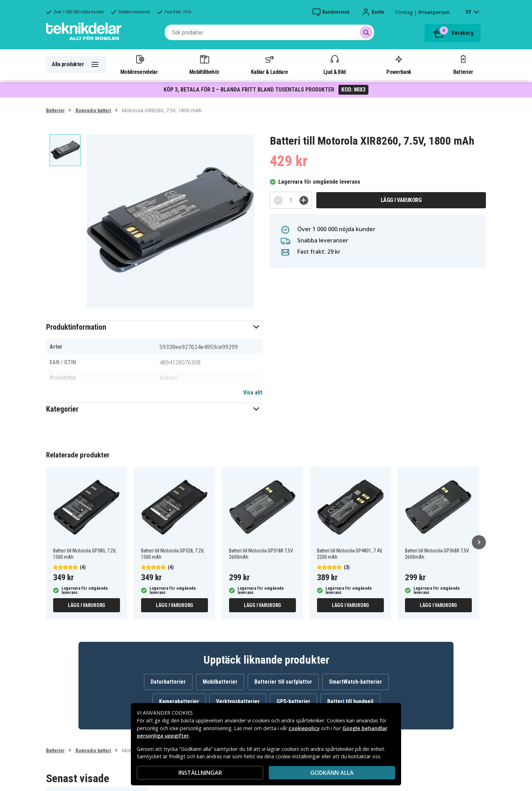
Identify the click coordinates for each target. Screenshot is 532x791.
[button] (154, 327)
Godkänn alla (332, 773)
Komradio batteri (93, 110)
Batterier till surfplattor (283, 682)
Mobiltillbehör (204, 64)
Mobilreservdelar (139, 64)
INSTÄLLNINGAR (200, 773)
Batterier (463, 64)
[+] (304, 200)
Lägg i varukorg (401, 200)
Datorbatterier (168, 682)
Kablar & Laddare (269, 64)
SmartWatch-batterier (356, 682)
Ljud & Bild (334, 64)
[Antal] (291, 200)
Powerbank (399, 64)
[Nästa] (479, 542)
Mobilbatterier (220, 682)
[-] (278, 200)
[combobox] (269, 32)
